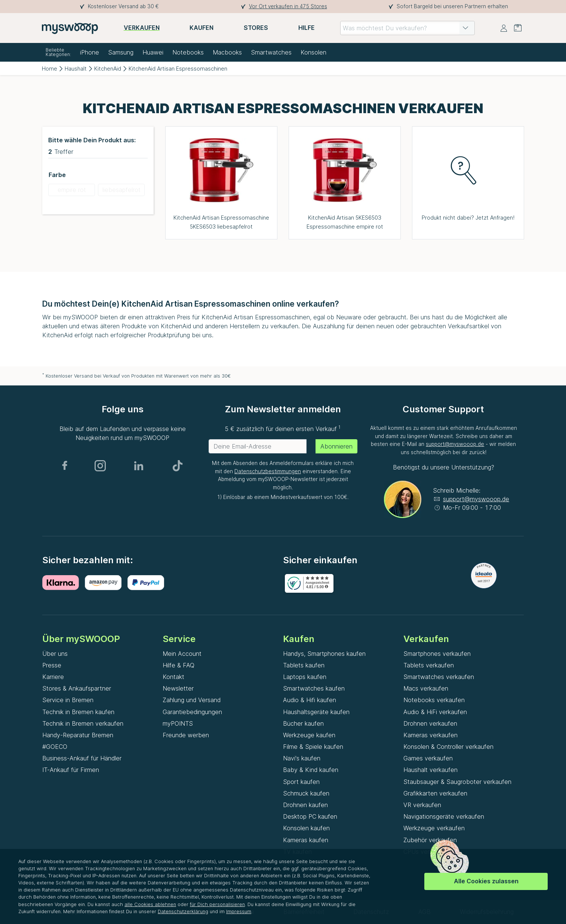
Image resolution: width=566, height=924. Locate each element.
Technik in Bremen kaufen (78, 712)
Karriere (53, 677)
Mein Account (182, 654)
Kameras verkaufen (430, 735)
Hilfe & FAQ (179, 665)
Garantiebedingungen (192, 712)
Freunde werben (186, 735)
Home (50, 69)
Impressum (239, 911)
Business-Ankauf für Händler (82, 758)
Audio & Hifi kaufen (310, 700)
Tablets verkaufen (429, 665)
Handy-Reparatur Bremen (78, 735)
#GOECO (55, 747)
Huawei (153, 52)
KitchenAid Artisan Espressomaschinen (178, 69)
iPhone (90, 52)
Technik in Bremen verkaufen (83, 723)
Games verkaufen (428, 758)
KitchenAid (108, 69)
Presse (52, 665)
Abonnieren (336, 446)
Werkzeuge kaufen (309, 735)
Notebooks (188, 52)
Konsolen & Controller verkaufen (448, 747)
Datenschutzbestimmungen (268, 471)
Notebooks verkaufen (434, 700)
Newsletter (178, 688)
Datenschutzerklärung (183, 911)
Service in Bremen (68, 700)
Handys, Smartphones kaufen (324, 654)
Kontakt (173, 677)
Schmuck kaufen (306, 793)
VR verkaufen (422, 805)
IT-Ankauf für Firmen (71, 770)
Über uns (55, 654)
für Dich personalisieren (217, 904)
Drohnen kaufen (305, 805)
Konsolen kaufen (306, 828)
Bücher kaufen (303, 723)
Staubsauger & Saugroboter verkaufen (457, 782)
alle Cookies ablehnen (150, 904)
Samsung (121, 52)
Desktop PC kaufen (310, 816)
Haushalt (76, 69)
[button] (465, 28)
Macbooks (227, 52)
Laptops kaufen (305, 677)
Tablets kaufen (304, 665)
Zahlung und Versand (192, 700)
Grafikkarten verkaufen (435, 793)
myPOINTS (178, 723)
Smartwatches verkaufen (439, 677)
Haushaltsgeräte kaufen (316, 712)
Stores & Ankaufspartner (77, 688)
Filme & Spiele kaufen (313, 747)
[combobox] (407, 28)
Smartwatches (271, 52)
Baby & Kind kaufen (311, 770)
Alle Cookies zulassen (486, 881)
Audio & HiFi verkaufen (435, 712)
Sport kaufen (301, 782)
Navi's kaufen (302, 758)
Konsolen (313, 52)
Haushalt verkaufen (430, 770)
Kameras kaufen (306, 840)
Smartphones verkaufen (437, 654)
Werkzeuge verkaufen (434, 828)
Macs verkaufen (426, 688)
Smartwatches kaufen (314, 688)
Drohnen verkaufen (430, 723)
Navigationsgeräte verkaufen (444, 816)
